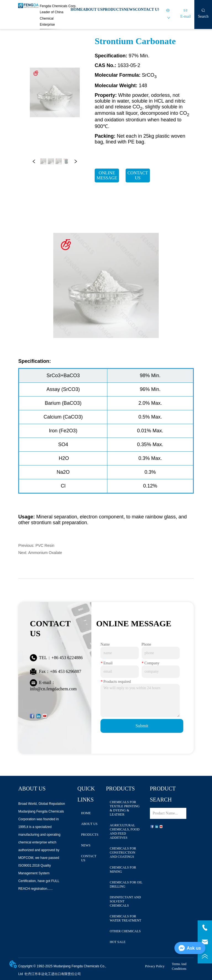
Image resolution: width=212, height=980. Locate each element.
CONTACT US (147, 10)
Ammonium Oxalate (45, 553)
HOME (77, 10)
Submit (142, 726)
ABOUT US (93, 10)
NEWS (129, 10)
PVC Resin (45, 545)
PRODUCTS (113, 10)
